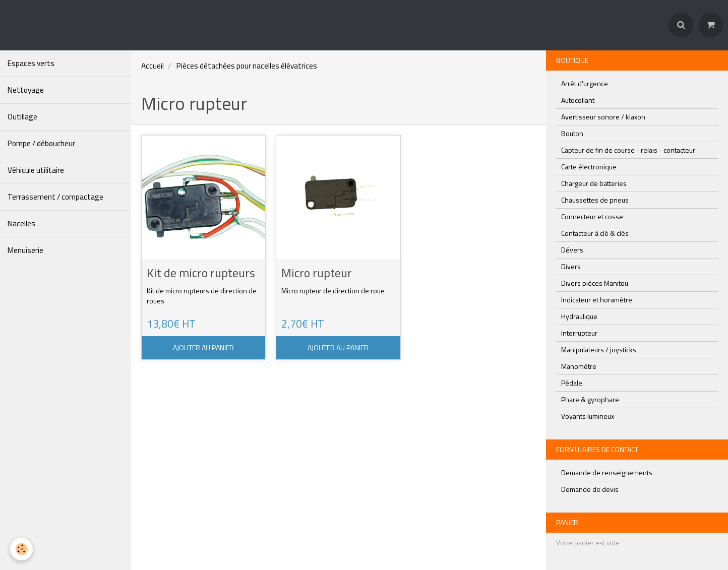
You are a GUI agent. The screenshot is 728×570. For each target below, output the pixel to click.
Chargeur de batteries (594, 183)
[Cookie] (21, 549)
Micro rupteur (317, 273)
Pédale (572, 383)
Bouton (572, 133)
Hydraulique (579, 316)
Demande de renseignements (607, 472)
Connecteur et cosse (592, 216)
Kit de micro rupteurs (201, 273)
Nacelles (21, 224)
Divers (571, 266)
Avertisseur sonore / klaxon (603, 117)
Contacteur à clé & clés (595, 233)
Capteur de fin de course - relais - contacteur (628, 150)
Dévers (572, 250)
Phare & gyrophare (590, 399)
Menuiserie (25, 250)
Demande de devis (590, 489)
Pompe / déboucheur (41, 143)
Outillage (22, 117)
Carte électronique (589, 167)
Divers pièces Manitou (595, 283)
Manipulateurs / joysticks (599, 350)
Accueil (153, 66)
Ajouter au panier (203, 347)
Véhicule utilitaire (36, 170)
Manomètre (579, 366)
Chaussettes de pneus (595, 200)
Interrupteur (579, 333)
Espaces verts (31, 63)
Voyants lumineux (588, 416)
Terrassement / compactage (55, 197)
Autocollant (578, 100)
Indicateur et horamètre (597, 300)
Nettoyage (26, 90)
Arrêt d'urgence (585, 83)
